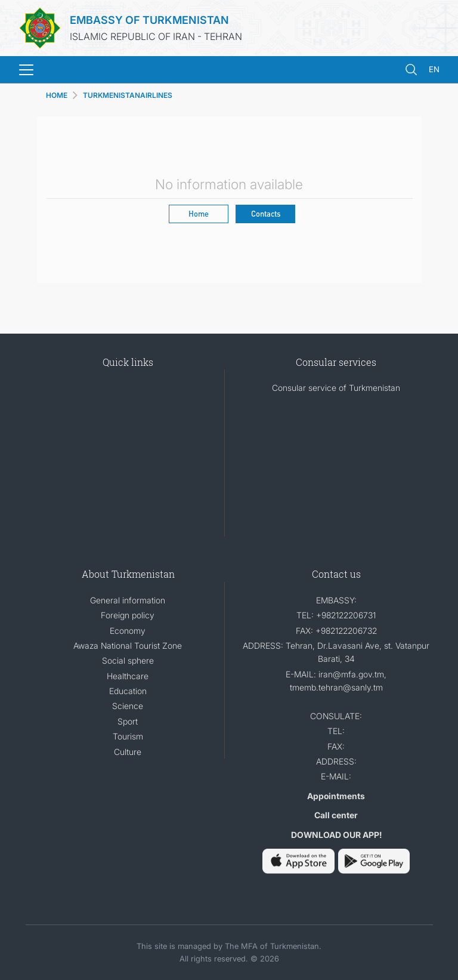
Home (199, 213)
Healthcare (128, 676)
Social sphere (128, 660)
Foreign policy (128, 615)
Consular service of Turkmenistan (336, 388)
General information (128, 600)
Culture (128, 752)
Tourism (128, 736)
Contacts (266, 213)
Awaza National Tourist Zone (128, 645)
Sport (128, 721)
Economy (128, 631)
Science (128, 706)
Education (128, 691)
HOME (57, 95)
